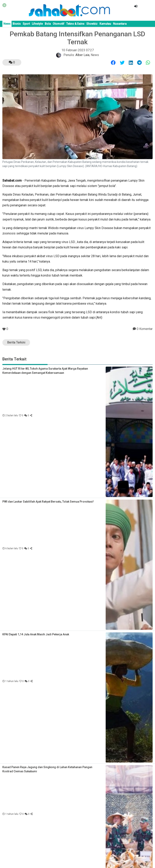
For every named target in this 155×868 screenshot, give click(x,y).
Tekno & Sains (75, 24)
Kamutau (105, 24)
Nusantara (120, 24)
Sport (26, 24)
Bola (48, 24)
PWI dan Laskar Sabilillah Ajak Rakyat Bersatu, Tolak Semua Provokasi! (48, 502)
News (7, 24)
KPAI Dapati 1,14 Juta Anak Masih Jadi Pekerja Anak (36, 634)
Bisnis (17, 24)
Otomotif (58, 24)
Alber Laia (82, 55)
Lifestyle (37, 24)
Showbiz (92, 24)
